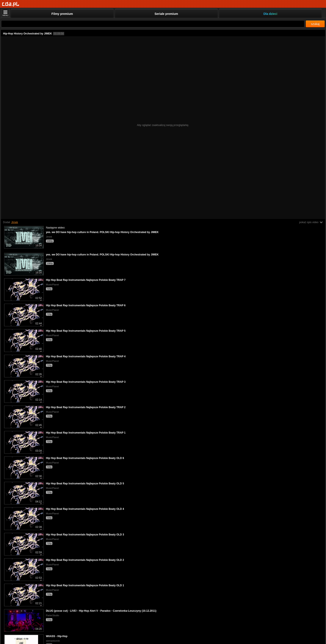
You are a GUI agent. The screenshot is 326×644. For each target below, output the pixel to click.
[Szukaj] (153, 24)
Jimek (15, 222)
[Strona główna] (11, 4)
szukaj (315, 24)
